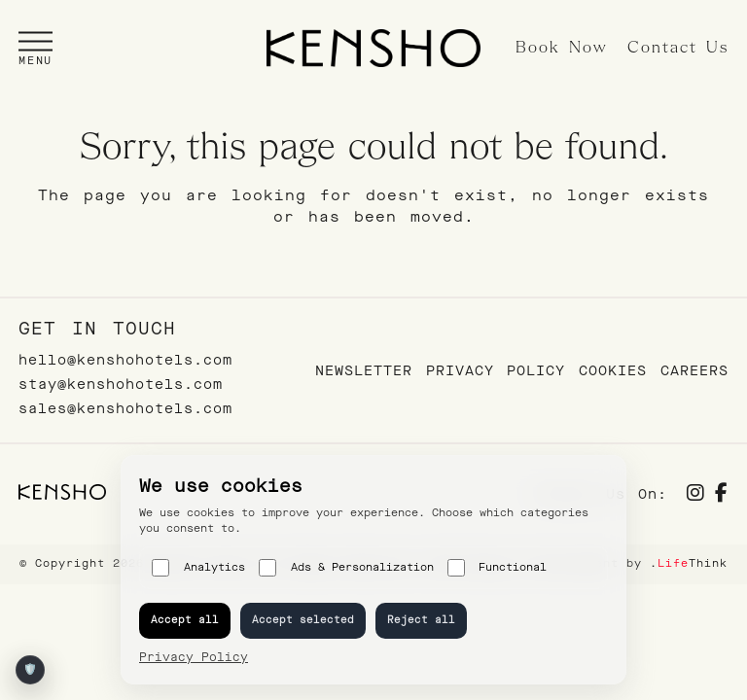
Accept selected (303, 620)
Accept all (185, 620)
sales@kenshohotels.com (125, 409)
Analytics (198, 568)
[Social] (696, 495)
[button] (36, 48)
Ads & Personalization (346, 568)
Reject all (421, 620)
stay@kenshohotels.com (121, 385)
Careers (694, 371)
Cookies (613, 371)
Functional (498, 568)
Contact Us (678, 48)
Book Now (562, 48)
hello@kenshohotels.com (125, 360)
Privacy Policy (496, 371)
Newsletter (364, 371)
